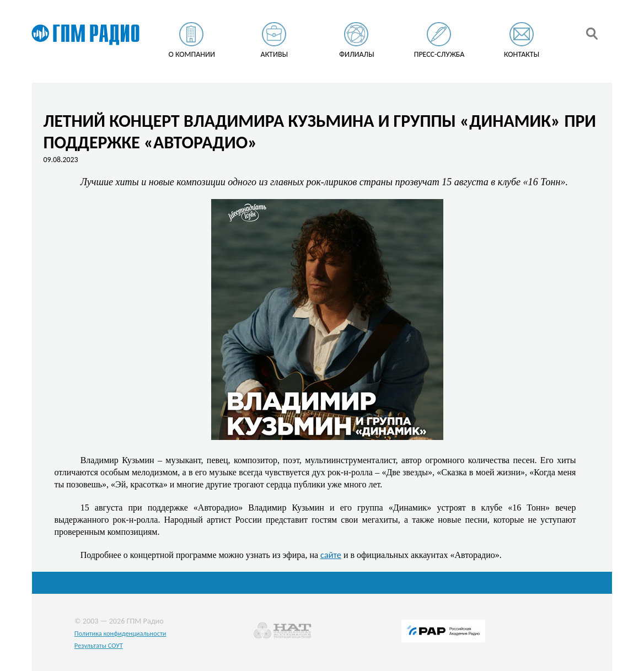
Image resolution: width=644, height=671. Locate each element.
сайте (331, 555)
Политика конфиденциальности (120, 633)
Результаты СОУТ (99, 645)
